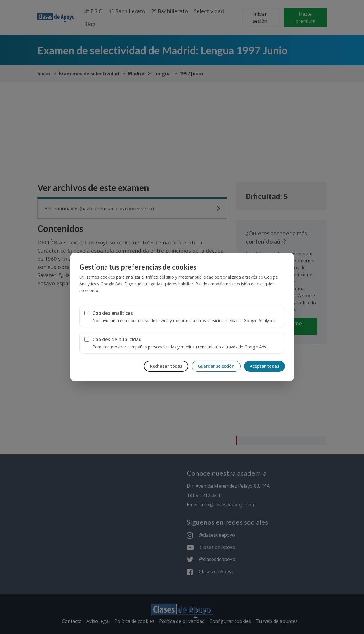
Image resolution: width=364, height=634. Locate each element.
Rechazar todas (166, 366)
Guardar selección (216, 366)
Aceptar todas (264, 366)
